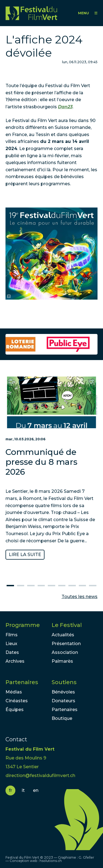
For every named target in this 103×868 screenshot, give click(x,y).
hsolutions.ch (51, 861)
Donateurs (63, 701)
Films (12, 635)
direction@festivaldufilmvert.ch (40, 776)
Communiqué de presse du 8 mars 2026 (41, 462)
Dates (12, 652)
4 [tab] (41, 586)
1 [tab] (10, 586)
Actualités (63, 635)
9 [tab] (93, 586)
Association (65, 652)
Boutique (62, 718)
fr (10, 790)
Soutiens (64, 682)
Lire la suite (25, 555)
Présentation (66, 644)
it (23, 790)
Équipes (15, 710)
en (36, 790)
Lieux (11, 644)
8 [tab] (82, 586)
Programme (23, 625)
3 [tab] (31, 586)
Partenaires (22, 682)
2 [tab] (21, 586)
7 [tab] (72, 586)
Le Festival (67, 625)
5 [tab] (51, 586)
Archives (15, 661)
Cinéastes (17, 701)
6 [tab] (62, 586)
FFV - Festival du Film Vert (31, 13)
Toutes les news (80, 597)
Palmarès (62, 661)
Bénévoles (63, 692)
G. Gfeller (86, 857)
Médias (14, 692)
